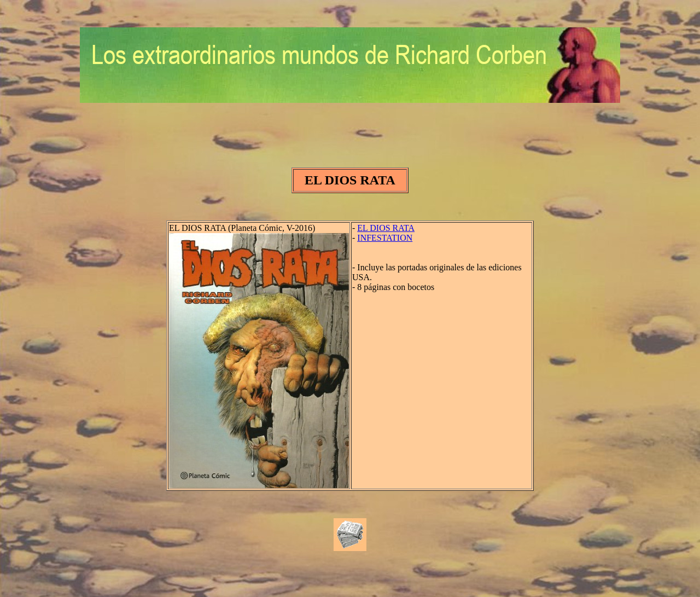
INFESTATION (385, 238)
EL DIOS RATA (386, 228)
